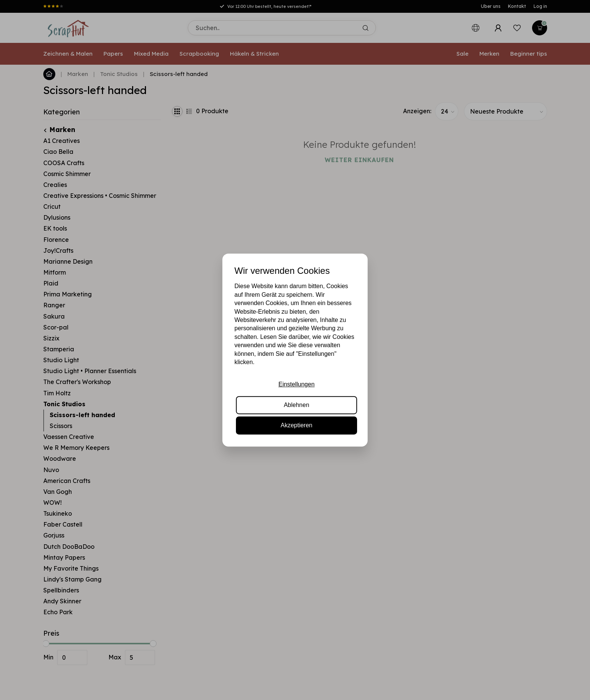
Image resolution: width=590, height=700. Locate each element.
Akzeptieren (297, 425)
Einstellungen (297, 385)
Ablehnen (297, 405)
